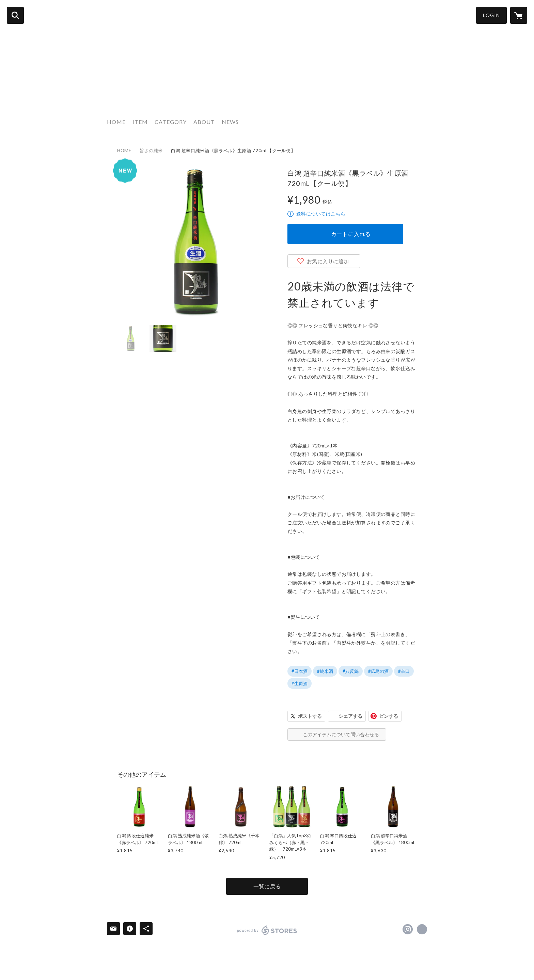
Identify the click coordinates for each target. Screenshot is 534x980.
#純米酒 (325, 671)
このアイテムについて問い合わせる (341, 734)
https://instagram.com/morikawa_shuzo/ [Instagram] (408, 929)
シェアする (350, 716)
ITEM (140, 122)
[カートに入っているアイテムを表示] (519, 15)
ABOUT (204, 122)
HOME (116, 122)
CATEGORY (171, 122)
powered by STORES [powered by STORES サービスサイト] (267, 930)
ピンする (389, 716)
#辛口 (404, 671)
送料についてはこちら (321, 214)
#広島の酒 (378, 671)
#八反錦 (351, 671)
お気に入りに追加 (328, 261)
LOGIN (491, 15)
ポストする (310, 716)
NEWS (230, 122)
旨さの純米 (151, 151)
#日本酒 (300, 671)
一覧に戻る (267, 886)
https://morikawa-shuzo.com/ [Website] (422, 929)
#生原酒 (300, 683)
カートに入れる (351, 234)
